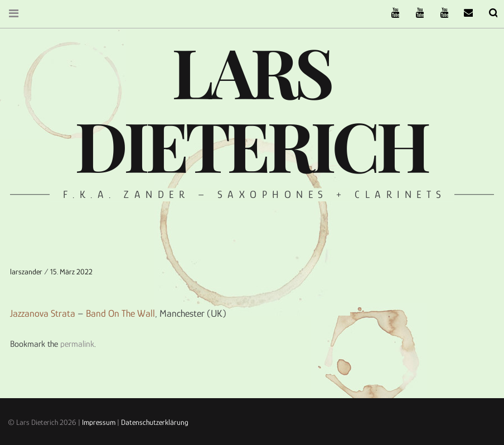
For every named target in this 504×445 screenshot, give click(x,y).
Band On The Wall (120, 313)
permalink (77, 344)
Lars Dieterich (251, 108)
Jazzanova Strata (43, 313)
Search (486, 13)
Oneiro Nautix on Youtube (437, 13)
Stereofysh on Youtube (413, 13)
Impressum (99, 422)
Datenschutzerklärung (155, 422)
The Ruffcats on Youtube (388, 13)
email (462, 13)
